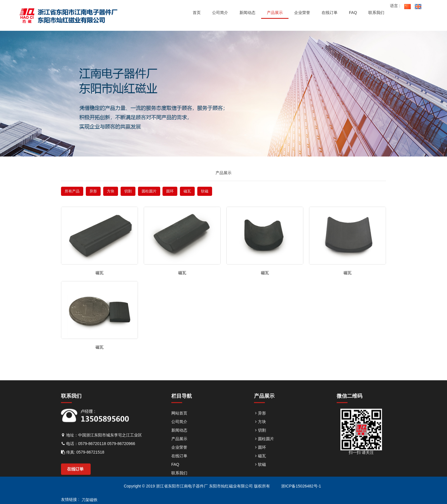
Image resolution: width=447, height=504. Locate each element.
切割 (128, 191)
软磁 (205, 191)
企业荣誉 (179, 456)
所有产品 (72, 191)
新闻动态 (179, 439)
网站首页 (179, 422)
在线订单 (179, 465)
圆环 (170, 191)
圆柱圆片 (149, 191)
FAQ (175, 473)
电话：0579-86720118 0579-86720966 (98, 453)
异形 (93, 191)
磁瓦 (187, 191)
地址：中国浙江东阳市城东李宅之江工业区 (101, 444)
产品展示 (179, 448)
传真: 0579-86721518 (83, 461)
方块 (111, 191)
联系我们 (179, 482)
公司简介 (179, 431)
